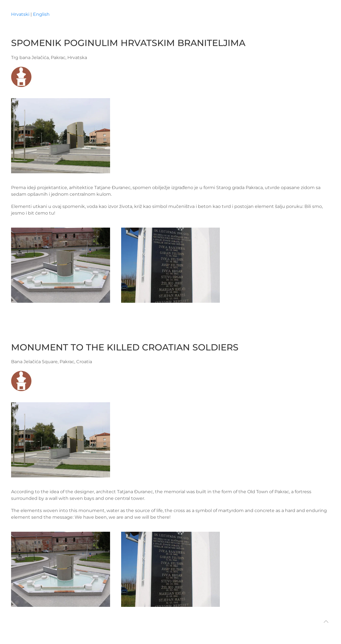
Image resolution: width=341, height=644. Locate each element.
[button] (326, 622)
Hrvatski (20, 14)
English (41, 14)
